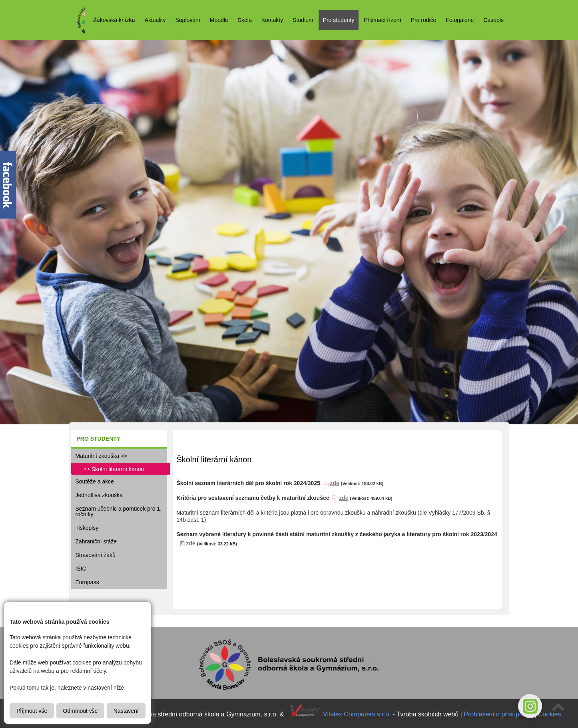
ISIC (81, 569)
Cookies (550, 714)
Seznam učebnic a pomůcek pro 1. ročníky (119, 511)
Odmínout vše (80, 711)
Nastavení (126, 711)
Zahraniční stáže (96, 541)
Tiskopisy (87, 528)
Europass (87, 582)
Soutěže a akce (95, 481)
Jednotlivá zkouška (99, 495)
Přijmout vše (32, 711)
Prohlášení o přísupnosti (498, 714)
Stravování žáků (96, 555)
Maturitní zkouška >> (102, 456)
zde (344, 498)
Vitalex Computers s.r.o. (357, 714)
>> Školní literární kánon (114, 469)
